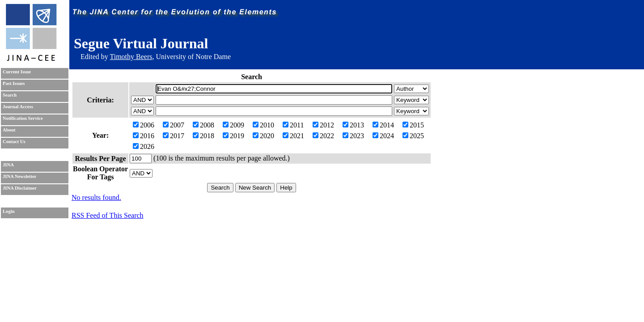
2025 (413, 136)
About (9, 130)
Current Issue (17, 72)
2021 (293, 136)
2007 (174, 125)
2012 (323, 125)
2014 (383, 125)
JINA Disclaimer (20, 188)
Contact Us (14, 142)
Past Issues (14, 83)
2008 (203, 125)
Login (9, 211)
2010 (263, 125)
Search (10, 95)
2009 (233, 125)
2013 (353, 125)
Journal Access (18, 107)
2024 (383, 136)
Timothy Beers (131, 57)
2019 (233, 136)
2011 (293, 125)
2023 (353, 136)
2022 (323, 136)
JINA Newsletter (19, 176)
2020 (263, 136)
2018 (203, 136)
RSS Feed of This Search (108, 215)
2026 (144, 146)
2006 (144, 125)
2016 (144, 136)
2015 (413, 125)
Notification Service (23, 118)
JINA (8, 165)
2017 (174, 136)
